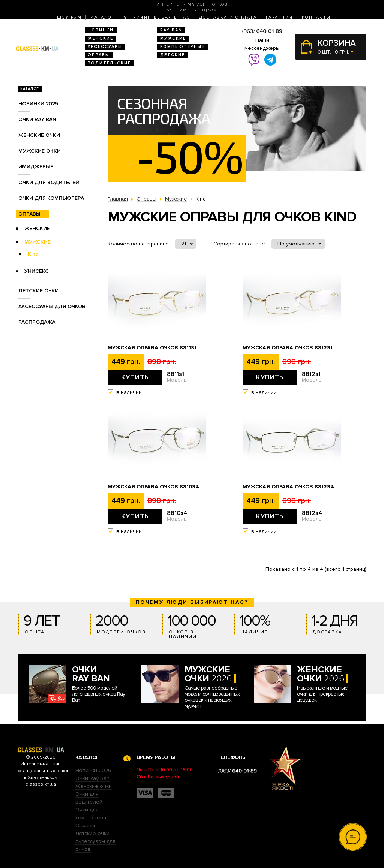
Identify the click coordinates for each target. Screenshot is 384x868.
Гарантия (279, 17)
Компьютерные (182, 47)
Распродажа (37, 322)
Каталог (103, 17)
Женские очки (39, 135)
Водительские (109, 63)
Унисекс (37, 271)
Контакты (316, 17)
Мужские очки (40, 151)
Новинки (101, 30)
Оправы (99, 55)
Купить (135, 377)
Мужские (173, 38)
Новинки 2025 (38, 104)
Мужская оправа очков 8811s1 (152, 348)
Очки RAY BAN (37, 119)
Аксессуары (105, 47)
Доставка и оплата (228, 17)
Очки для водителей (49, 182)
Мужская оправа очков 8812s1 (288, 348)
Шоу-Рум (70, 17)
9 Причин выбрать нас (157, 17)
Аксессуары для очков (52, 306)
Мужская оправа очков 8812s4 (288, 487)
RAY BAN (171, 30)
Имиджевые (36, 167)
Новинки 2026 (93, 770)
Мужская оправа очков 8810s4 (153, 487)
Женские (100, 38)
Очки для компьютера (51, 198)
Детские (172, 55)
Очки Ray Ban (92, 778)
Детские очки (39, 291)
